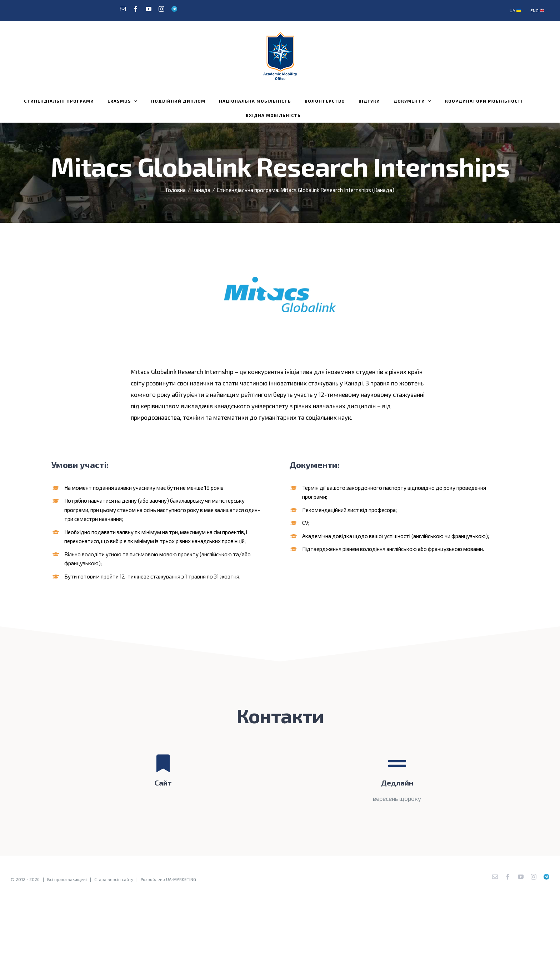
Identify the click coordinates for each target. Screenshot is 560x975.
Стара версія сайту (114, 879)
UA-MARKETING (181, 879)
